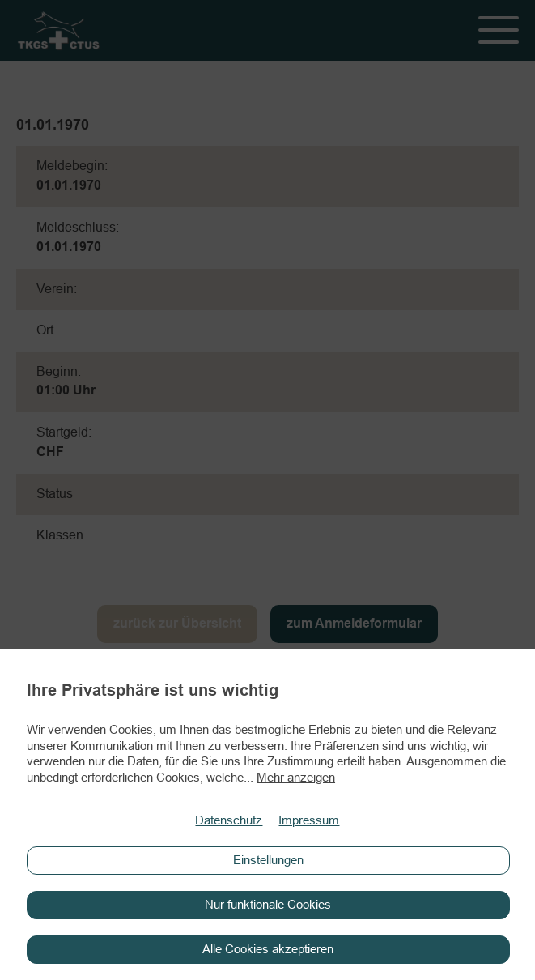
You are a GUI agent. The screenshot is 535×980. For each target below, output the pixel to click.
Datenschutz (229, 821)
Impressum (309, 821)
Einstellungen (268, 860)
